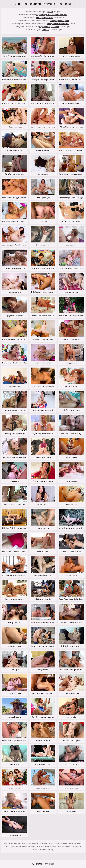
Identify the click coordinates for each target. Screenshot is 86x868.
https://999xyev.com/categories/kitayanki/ (52, 15)
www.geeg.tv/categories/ (59, 21)
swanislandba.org (40, 864)
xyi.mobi (50, 12)
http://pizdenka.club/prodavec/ (58, 24)
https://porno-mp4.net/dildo (49, 27)
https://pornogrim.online (44, 18)
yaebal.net (45, 30)
